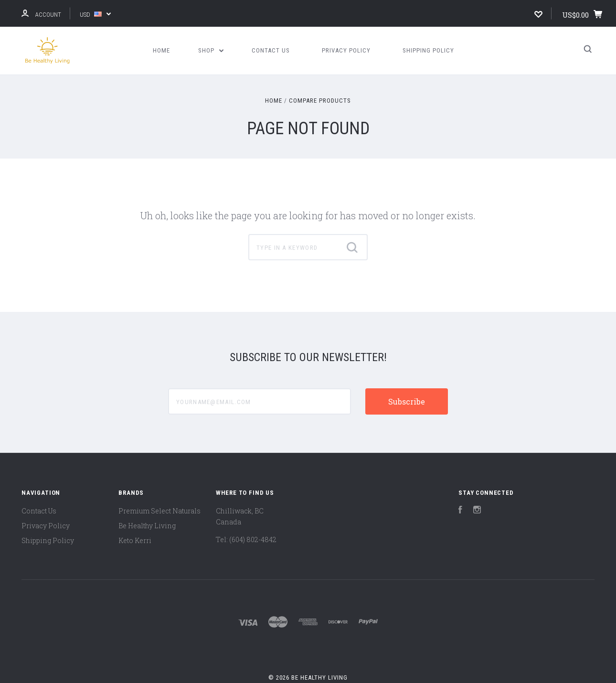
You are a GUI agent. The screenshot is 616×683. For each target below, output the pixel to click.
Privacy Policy (346, 50)
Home (161, 50)
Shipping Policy (428, 50)
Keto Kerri (135, 540)
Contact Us (271, 50)
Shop (211, 50)
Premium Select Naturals (159, 511)
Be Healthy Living (147, 526)
